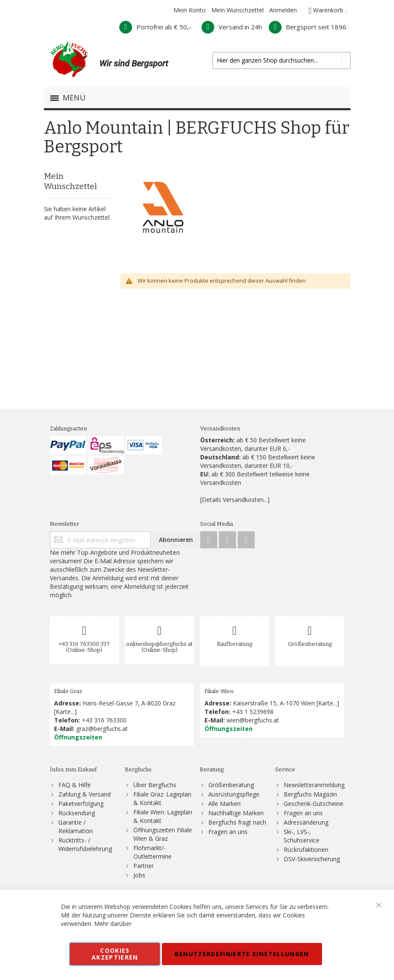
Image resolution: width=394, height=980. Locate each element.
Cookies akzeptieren (115, 954)
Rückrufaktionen (306, 850)
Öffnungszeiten (78, 737)
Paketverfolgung (81, 804)
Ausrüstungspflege (234, 794)
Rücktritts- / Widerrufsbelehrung (85, 844)
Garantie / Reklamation (76, 827)
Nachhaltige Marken (236, 813)
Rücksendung (77, 813)
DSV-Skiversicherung (312, 859)
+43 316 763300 (104, 720)
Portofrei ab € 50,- (155, 27)
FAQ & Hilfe (75, 785)
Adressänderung (306, 822)
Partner (144, 866)
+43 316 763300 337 (84, 644)
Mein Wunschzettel (237, 10)
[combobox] (282, 60)
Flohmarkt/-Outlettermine (152, 852)
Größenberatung (310, 644)
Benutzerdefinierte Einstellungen (242, 954)
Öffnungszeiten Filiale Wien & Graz (163, 834)
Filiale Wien (219, 691)
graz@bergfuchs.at (102, 729)
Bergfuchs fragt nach (237, 822)
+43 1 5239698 (253, 712)
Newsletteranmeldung (314, 785)
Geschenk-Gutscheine (313, 804)
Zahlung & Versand (85, 794)
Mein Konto (190, 10)
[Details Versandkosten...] (235, 500)
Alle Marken (224, 804)
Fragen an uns (228, 832)
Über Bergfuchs (155, 785)
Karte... (65, 712)
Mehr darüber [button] (113, 924)
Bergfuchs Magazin (310, 794)
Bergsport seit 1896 (308, 27)
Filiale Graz (68, 691)
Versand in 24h (232, 27)
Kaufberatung (234, 644)
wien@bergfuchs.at (253, 720)
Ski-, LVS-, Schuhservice (302, 836)
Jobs (139, 875)
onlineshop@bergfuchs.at (159, 644)
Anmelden (283, 10)
